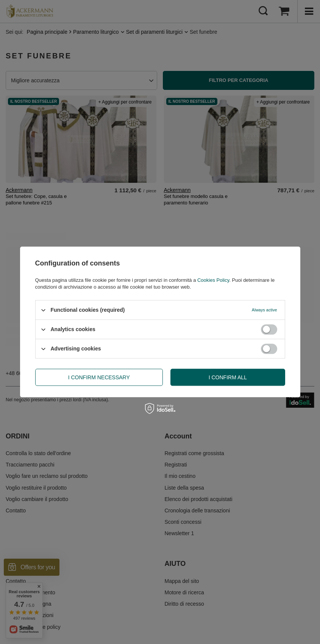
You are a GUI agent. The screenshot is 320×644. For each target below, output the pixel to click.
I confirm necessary (99, 377)
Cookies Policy (213, 280)
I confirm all (228, 377)
